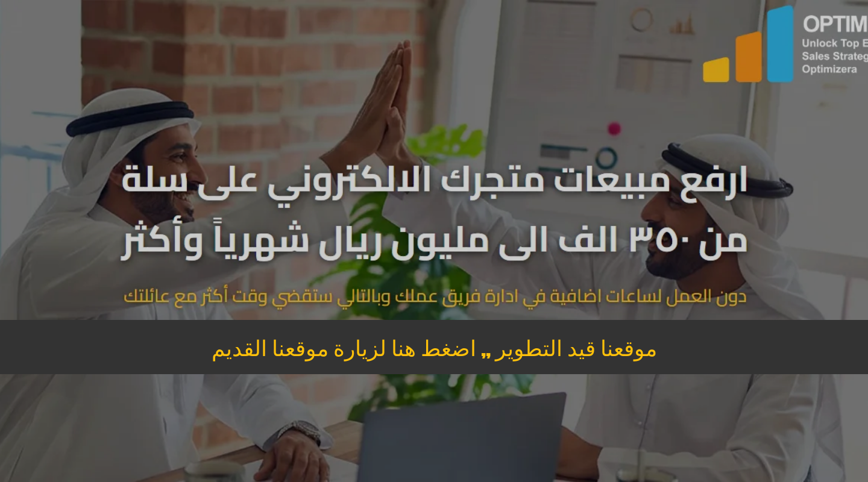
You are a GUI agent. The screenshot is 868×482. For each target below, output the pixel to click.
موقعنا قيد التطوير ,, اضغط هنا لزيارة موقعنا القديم (434, 347)
